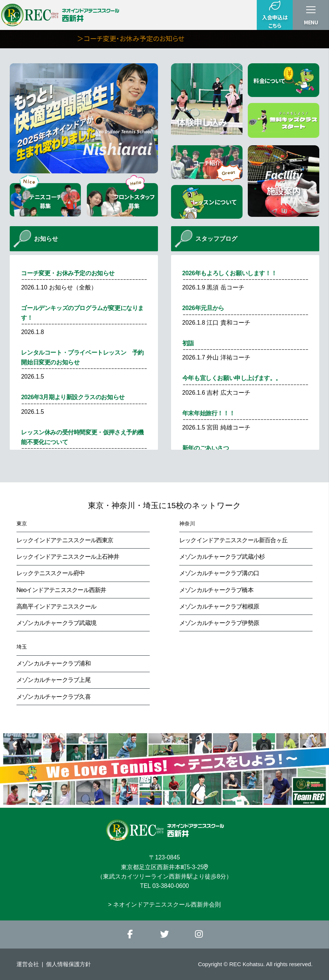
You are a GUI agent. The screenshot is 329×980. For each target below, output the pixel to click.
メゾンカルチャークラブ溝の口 (219, 573)
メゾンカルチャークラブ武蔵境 (56, 623)
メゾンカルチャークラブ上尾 (54, 680)
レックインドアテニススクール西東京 (65, 540)
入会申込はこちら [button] (275, 15)
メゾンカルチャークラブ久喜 (54, 697)
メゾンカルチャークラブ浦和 (54, 663)
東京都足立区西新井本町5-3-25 (164, 867)
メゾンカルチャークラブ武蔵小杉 (222, 557)
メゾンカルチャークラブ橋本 (216, 590)
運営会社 (28, 964)
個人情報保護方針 (68, 964)
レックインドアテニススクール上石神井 (68, 557)
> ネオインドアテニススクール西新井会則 (165, 905)
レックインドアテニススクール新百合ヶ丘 (233, 540)
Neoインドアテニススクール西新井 (61, 590)
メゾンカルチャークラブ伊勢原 (219, 623)
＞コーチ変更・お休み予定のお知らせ (153, 38)
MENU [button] (311, 22)
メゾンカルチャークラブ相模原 (219, 606)
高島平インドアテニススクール (56, 606)
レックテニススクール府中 (51, 573)
